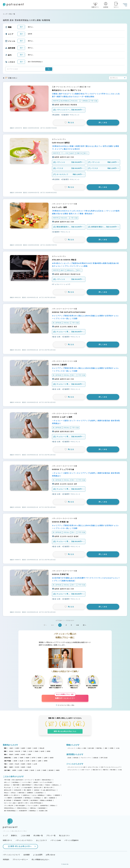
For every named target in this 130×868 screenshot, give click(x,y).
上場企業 (35, 782)
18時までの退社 (38, 785)
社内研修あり (38, 798)
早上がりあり (8, 788)
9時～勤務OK (27, 790)
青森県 (27, 758)
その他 (117, 748)
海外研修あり (28, 798)
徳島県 (23, 767)
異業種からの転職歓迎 (46, 800)
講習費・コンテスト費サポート (12, 795)
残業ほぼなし (56, 785)
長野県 (46, 761)
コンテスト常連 (26, 782)
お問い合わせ (50, 855)
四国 (5, 767)
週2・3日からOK (48, 788)
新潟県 (15, 761)
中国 (5, 764)
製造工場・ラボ (97, 770)
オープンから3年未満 (46, 782)
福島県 (52, 758)
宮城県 (22, 758)
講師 (106, 748)
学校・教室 (113, 770)
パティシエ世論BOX (71, 840)
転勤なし (50, 795)
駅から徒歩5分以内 (18, 780)
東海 (5, 755)
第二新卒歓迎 (8, 800)
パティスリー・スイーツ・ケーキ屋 (76, 767)
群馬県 (49, 751)
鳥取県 (29, 764)
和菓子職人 (99, 748)
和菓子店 (105, 770)
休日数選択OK (23, 811)
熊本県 (32, 770)
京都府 (29, 748)
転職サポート (8, 840)
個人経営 (37, 780)
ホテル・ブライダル (93, 767)
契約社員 (76, 758)
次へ (85, 625)
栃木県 (42, 751)
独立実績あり (16, 782)
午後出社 (48, 785)
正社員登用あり (40, 793)
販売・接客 (91, 748)
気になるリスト (65, 836)
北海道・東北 (7, 758)
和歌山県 (42, 748)
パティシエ (70, 748)
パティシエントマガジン (24, 840)
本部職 (111, 748)
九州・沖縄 (7, 770)
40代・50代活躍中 (20, 806)
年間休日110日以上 (22, 808)
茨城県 (36, 751)
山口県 (35, 764)
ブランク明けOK (9, 806)
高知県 (29, 767)
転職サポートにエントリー (65, 697)
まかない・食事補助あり (39, 795)
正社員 (69, 758)
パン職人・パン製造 (81, 748)
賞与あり (14, 793)
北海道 (15, 758)
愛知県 (11, 755)
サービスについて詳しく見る (66, 705)
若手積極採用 (17, 800)
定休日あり (7, 785)
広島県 (11, 764)
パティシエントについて (11, 855)
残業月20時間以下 (27, 785)
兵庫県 (17, 748)
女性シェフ (7, 782)
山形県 (46, 758)
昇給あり (6, 793)
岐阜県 (23, 755)
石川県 (27, 761)
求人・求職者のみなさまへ (40, 860)
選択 (21, 27)
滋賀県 (23, 748)
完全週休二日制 (43, 811)
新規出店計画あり (47, 780)
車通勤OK (57, 795)
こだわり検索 (25, 836)
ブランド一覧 (51, 836)
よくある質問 (38, 855)
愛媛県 (11, 767)
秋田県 (40, 758)
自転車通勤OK (18, 798)
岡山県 (17, 764)
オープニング (29, 780)
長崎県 (26, 770)
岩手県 (34, 758)
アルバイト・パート (86, 758)
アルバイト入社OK (32, 806)
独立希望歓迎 (34, 800)
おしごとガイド (42, 840)
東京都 (11, 751)
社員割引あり (26, 795)
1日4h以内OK (18, 790)
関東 (5, 751)
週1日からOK (38, 788)
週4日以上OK (8, 790)
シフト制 (16, 788)
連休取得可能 (44, 806)
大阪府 (11, 748)
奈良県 (35, 748)
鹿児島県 (51, 770)
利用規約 (6, 860)
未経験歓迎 (52, 798)
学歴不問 (26, 800)
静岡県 (17, 755)
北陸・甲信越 (7, 761)
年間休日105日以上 (9, 808)
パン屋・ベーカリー (85, 770)
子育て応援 (7, 780)
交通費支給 (30, 793)
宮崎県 (44, 770)
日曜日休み (33, 808)
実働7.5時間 (16, 785)
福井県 (34, 761)
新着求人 (14, 836)
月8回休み (53, 806)
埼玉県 (30, 751)
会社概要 (27, 855)
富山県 (22, 761)
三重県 (29, 755)
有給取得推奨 (42, 808)
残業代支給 (22, 793)
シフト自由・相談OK (26, 788)
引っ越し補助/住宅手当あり (49, 790)
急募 (45, 798)
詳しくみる (103, 123)
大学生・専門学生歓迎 (36, 803)
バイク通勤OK (8, 798)
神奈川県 (18, 751)
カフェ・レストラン (73, 770)
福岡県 (14, 770)
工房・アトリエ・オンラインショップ (110, 767)
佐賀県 (20, 770)
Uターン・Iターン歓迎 (10, 803)
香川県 (17, 767)
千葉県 (24, 751)
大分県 (38, 770)
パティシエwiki (56, 840)
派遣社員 (96, 758)
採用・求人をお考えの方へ (20, 846)
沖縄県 (58, 770)
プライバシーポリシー (20, 860)
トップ (5, 14)
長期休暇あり (33, 811)
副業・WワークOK (23, 803)
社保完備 (36, 790)
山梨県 (40, 761)
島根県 (23, 764)
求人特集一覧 (38, 836)
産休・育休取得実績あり (10, 811)
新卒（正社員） (104, 758)
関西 (5, 748)
